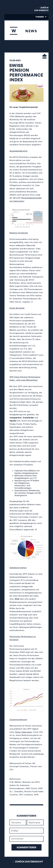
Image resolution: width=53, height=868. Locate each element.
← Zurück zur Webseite (41, 9)
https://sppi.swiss (24, 732)
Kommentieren (26, 847)
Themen (40, 17)
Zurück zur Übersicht (29, 861)
